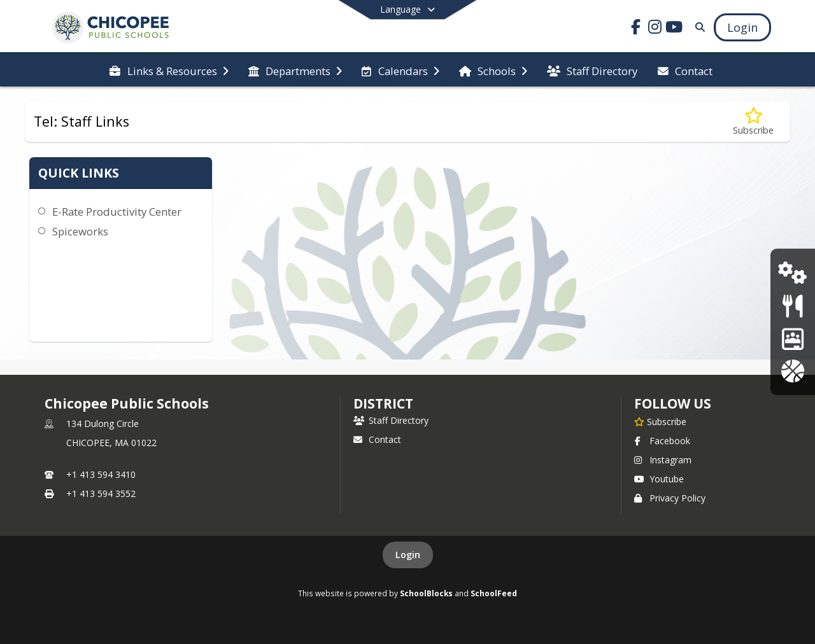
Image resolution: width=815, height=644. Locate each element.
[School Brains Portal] (793, 338)
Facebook (662, 441)
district (383, 403)
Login (408, 555)
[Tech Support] (792, 273)
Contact (377, 439)
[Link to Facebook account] (636, 29)
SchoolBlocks (426, 593)
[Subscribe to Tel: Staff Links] (753, 122)
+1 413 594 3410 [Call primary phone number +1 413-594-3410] (101, 474)
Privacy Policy (670, 498)
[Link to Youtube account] (674, 29)
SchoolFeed (494, 593)
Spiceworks (80, 231)
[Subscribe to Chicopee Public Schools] (660, 421)
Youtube (659, 479)
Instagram (663, 460)
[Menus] (792, 306)
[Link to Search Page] (698, 27)
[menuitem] (169, 70)
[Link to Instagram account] (655, 29)
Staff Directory (391, 420)
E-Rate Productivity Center (117, 212)
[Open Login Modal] (742, 27)
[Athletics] (792, 371)
